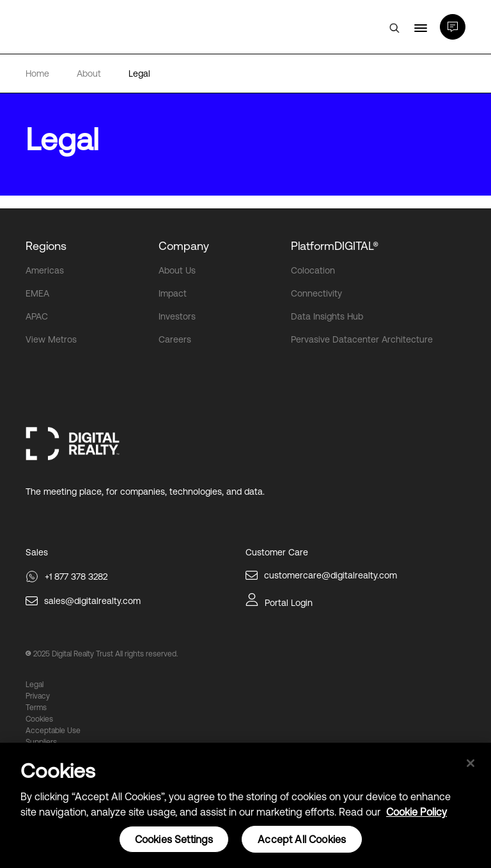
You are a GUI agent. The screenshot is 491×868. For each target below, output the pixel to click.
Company (184, 246)
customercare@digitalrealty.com (331, 575)
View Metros (51, 339)
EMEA (37, 293)
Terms (36, 708)
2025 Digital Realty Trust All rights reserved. (105, 654)
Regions (46, 246)
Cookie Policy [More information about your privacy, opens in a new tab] (417, 812)
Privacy (38, 696)
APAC (37, 316)
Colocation (313, 270)
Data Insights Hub (327, 316)
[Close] (471, 763)
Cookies (39, 719)
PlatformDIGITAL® (335, 246)
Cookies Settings (174, 839)
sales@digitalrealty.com (92, 601)
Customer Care (277, 552)
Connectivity (316, 293)
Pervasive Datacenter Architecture (362, 339)
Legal (35, 685)
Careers (175, 339)
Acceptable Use (53, 731)
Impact (173, 293)
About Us (177, 270)
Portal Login (289, 603)
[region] (245, 805)
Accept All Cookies (302, 839)
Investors (177, 316)
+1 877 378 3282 (76, 577)
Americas (45, 270)
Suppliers (41, 742)
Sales (37, 552)
